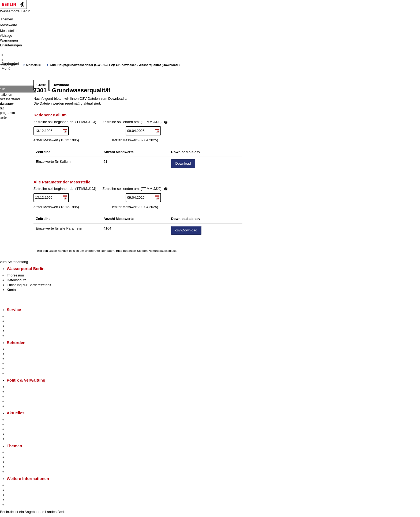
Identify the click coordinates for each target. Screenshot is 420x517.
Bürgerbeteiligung (20, 396)
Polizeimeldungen (20, 424)
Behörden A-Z (17, 349)
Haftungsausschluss (162, 251)
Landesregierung (20, 387)
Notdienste (15, 331)
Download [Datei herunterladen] (183, 163)
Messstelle (33, 65)
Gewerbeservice (19, 336)
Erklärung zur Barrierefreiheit (29, 285)
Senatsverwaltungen (22, 354)
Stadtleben (15, 500)
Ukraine (13, 434)
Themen (7, 19)
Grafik (41, 85)
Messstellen (9, 31)
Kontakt (13, 290)
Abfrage (6, 36)
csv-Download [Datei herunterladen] (186, 230)
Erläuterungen (11, 45)
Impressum (15, 275)
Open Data (15, 401)
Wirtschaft (14, 495)
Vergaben (14, 406)
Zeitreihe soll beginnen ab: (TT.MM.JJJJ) (119, 122)
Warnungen (9, 40)
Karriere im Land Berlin (25, 392)
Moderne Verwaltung (23, 462)
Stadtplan (14, 505)
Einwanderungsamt (22, 373)
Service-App (16, 316)
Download (61, 85)
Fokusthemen (17, 452)
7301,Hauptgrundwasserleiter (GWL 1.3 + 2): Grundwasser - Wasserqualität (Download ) (115, 65)
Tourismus (15, 490)
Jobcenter (14, 368)
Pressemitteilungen (22, 420)
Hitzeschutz (16, 439)
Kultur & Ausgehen (21, 485)
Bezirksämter (17, 359)
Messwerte (9, 25)
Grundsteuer (16, 472)
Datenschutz (16, 280)
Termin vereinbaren (22, 321)
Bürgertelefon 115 (20, 326)
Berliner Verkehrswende (25, 457)
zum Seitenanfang (14, 262)
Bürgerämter (16, 363)
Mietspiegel (16, 467)
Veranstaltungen (19, 429)
